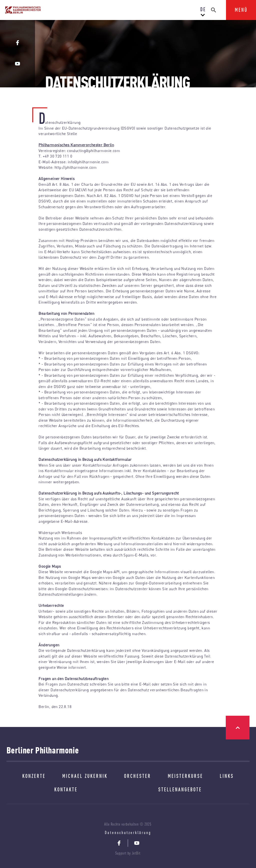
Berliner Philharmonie (43, 750)
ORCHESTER (137, 776)
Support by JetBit (128, 853)
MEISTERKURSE (185, 776)
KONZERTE (34, 776)
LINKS (227, 776)
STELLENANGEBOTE (180, 789)
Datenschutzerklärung (128, 833)
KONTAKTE (66, 789)
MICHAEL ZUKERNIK (85, 776)
